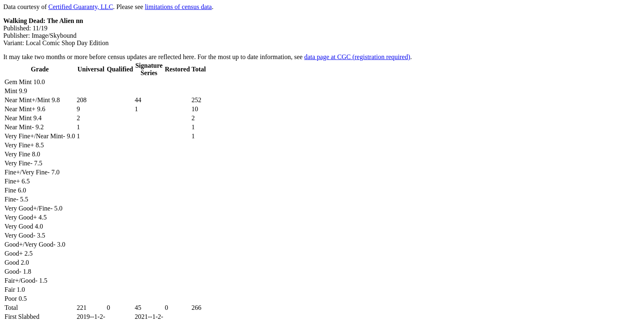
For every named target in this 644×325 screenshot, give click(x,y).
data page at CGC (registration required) (357, 57)
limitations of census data (178, 7)
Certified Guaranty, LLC (81, 7)
